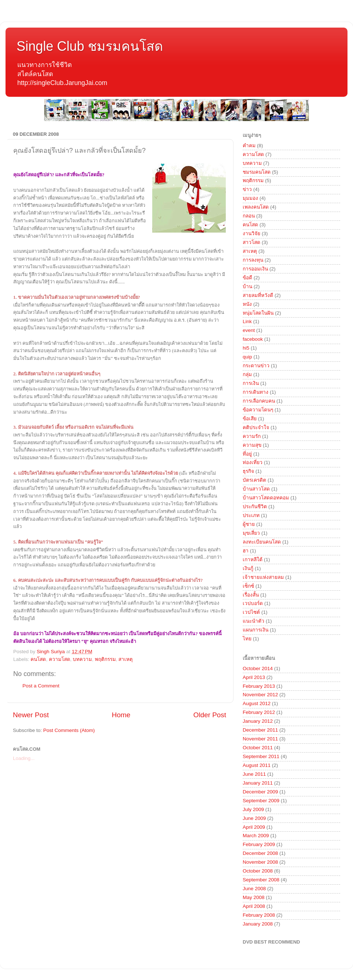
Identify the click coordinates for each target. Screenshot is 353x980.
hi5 (246, 348)
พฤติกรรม (105, 659)
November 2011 (260, 739)
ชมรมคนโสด (257, 172)
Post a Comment (41, 686)
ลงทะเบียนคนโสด (262, 542)
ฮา (246, 551)
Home (121, 715)
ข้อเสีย (250, 419)
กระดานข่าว (256, 366)
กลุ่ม (247, 374)
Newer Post (31, 715)
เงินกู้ (248, 568)
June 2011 (254, 774)
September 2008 (261, 880)
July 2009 (253, 809)
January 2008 (258, 924)
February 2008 (259, 915)
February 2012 (259, 712)
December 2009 (260, 792)
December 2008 (260, 853)
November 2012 (260, 695)
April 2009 (254, 827)
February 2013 (259, 686)
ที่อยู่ (247, 454)
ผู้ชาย (249, 524)
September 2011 (261, 756)
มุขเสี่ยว (251, 533)
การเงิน (251, 383)
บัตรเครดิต (254, 480)
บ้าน (247, 286)
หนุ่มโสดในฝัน (258, 313)
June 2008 (254, 889)
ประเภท (251, 515)
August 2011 (257, 765)
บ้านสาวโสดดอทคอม (266, 498)
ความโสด (60, 659)
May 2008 (254, 897)
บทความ (82, 659)
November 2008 (260, 862)
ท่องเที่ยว (253, 462)
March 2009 (256, 836)
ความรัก (252, 436)
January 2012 (258, 721)
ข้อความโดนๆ (258, 410)
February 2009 (259, 844)
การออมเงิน (255, 269)
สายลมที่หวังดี (258, 295)
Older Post (210, 715)
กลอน (249, 216)
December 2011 (260, 730)
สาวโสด (252, 242)
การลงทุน (253, 260)
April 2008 (254, 906)
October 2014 (258, 668)
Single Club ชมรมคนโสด (90, 46)
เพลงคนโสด (256, 207)
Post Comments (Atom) (69, 730)
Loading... (24, 758)
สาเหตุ (126, 659)
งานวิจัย (252, 233)
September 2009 (261, 801)
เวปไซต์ (251, 612)
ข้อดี (247, 278)
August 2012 (257, 703)
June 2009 (254, 818)
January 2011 (258, 783)
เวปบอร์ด (253, 603)
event (249, 330)
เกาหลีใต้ (253, 560)
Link (247, 321)
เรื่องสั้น (251, 595)
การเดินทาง (256, 392)
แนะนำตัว (254, 621)
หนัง (247, 304)
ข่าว (247, 189)
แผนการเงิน (256, 630)
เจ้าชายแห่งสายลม (263, 577)
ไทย (247, 639)
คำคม (249, 146)
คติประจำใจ (256, 427)
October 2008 (258, 871)
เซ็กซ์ (248, 586)
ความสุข (252, 445)
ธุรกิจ (248, 471)
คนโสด (38, 659)
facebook (253, 339)
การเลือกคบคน (259, 401)
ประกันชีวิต (255, 507)
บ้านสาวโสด (256, 489)
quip (247, 357)
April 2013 (254, 677)
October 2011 (258, 748)
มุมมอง (250, 198)
